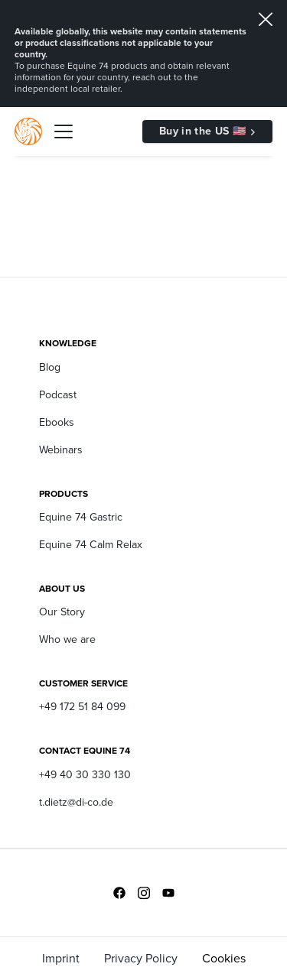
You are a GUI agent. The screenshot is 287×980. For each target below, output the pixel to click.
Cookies (224, 958)
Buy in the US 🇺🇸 (203, 131)
